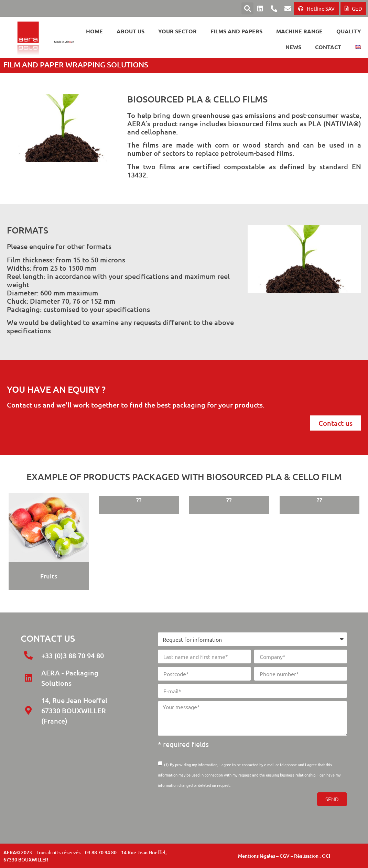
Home (94, 31)
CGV (285, 856)
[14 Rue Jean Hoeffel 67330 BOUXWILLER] (73, 778)
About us (131, 31)
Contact (328, 47)
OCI (326, 856)
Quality (349, 31)
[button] (247, 8)
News (293, 47)
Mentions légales (257, 856)
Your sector (177, 31)
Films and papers (236, 31)
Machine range (299, 31)
